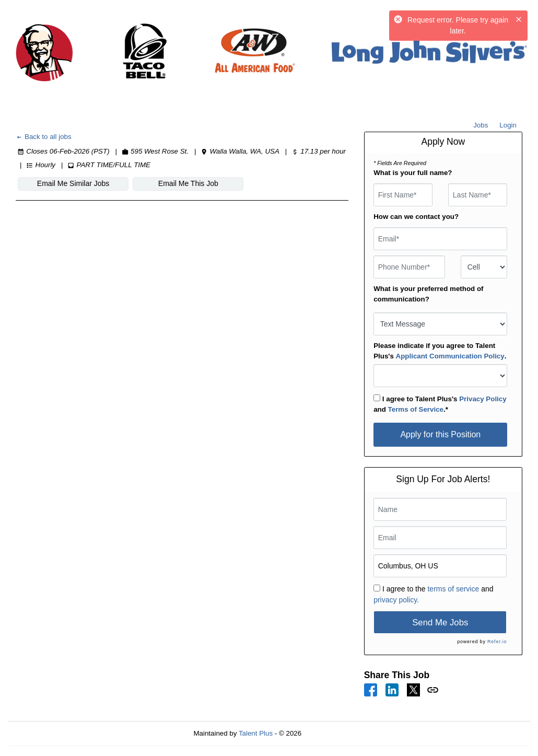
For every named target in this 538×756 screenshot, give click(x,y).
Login (508, 125)
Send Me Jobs (440, 623)
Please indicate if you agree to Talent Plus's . (440, 351)
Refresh (332, 733)
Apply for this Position (440, 434)
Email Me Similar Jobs (73, 183)
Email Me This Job (188, 183)
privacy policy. (396, 600)
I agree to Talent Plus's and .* (440, 404)
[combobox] (484, 267)
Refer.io (497, 642)
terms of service (453, 589)
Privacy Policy (483, 399)
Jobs (481, 125)
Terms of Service (416, 409)
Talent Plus (256, 733)
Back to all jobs (44, 137)
